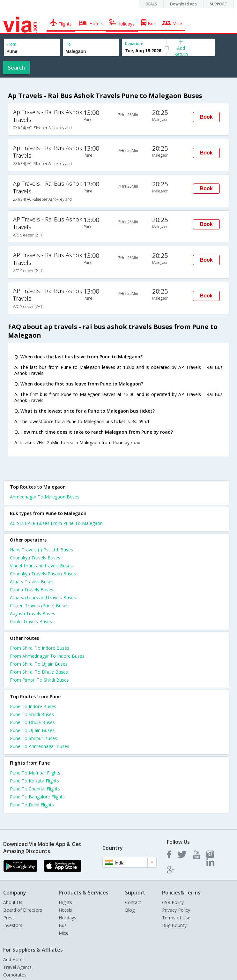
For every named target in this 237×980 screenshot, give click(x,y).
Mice (64, 933)
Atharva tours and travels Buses (43, 598)
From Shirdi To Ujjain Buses (39, 664)
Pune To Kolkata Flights (34, 781)
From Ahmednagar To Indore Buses (47, 656)
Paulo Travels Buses (31, 621)
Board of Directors (23, 910)
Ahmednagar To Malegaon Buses (45, 497)
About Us (13, 902)
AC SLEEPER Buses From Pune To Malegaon (56, 523)
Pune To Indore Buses (33, 706)
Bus (63, 925)
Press (9, 918)
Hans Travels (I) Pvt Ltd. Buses (41, 550)
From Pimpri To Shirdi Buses (39, 680)
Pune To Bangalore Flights (37, 797)
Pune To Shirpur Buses (33, 738)
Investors (13, 925)
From (11, 44)
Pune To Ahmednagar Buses (40, 746)
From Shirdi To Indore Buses (40, 648)
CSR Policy (173, 902)
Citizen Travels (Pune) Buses (39, 606)
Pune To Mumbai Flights (35, 773)
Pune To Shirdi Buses (32, 714)
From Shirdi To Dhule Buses (39, 672)
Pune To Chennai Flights (35, 789)
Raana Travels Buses (32, 590)
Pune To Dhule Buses (32, 722)
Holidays (67, 918)
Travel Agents (17, 967)
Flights (65, 902)
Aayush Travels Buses (33, 613)
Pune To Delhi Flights (32, 805)
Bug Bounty (174, 925)
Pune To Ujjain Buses (32, 730)
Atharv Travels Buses (32, 582)
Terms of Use (176, 918)
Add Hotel (13, 959)
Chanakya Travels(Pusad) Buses (43, 574)
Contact (133, 902)
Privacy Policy (176, 910)
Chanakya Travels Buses (35, 558)
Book (206, 117)
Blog (130, 910)
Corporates (15, 975)
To (68, 44)
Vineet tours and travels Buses (41, 566)
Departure (134, 44)
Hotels (65, 910)
